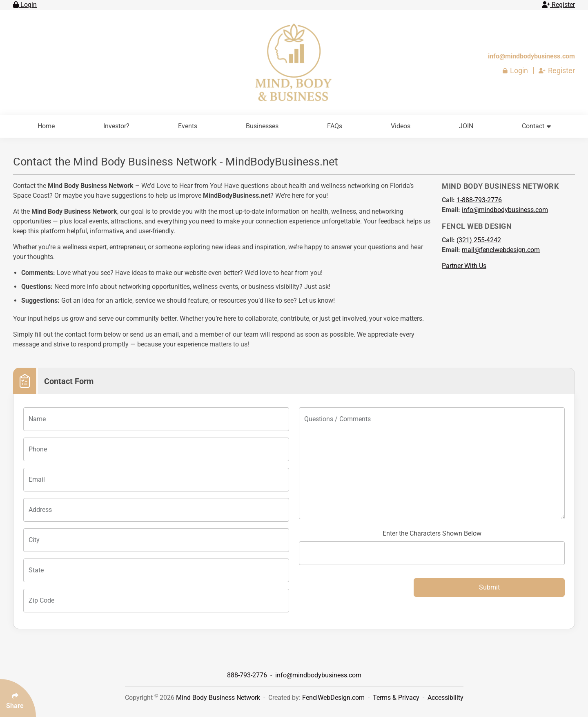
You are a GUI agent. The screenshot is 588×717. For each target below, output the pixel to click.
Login (25, 5)
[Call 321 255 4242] (479, 240)
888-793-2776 (248, 675)
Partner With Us (464, 266)
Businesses (262, 126)
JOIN (466, 126)
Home (46, 126)
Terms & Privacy (396, 698)
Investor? (116, 126)
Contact (536, 126)
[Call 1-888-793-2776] (479, 200)
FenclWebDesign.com (333, 698)
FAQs (335, 126)
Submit (489, 587)
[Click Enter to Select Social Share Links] (18, 698)
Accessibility (445, 698)
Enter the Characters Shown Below (432, 533)
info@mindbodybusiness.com (531, 56)
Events (188, 126)
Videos (401, 126)
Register (558, 5)
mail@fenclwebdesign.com (501, 250)
